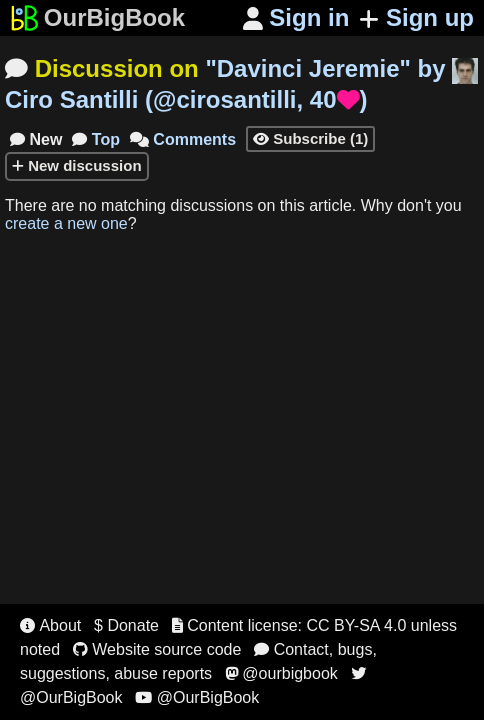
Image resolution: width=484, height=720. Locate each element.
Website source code (157, 649)
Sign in (296, 17)
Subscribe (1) (310, 138)
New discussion (77, 165)
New (36, 139)
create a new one (66, 223)
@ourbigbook (281, 673)
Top (96, 139)
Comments (183, 139)
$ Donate (126, 625)
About (50, 625)
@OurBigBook (197, 697)
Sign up (416, 17)
